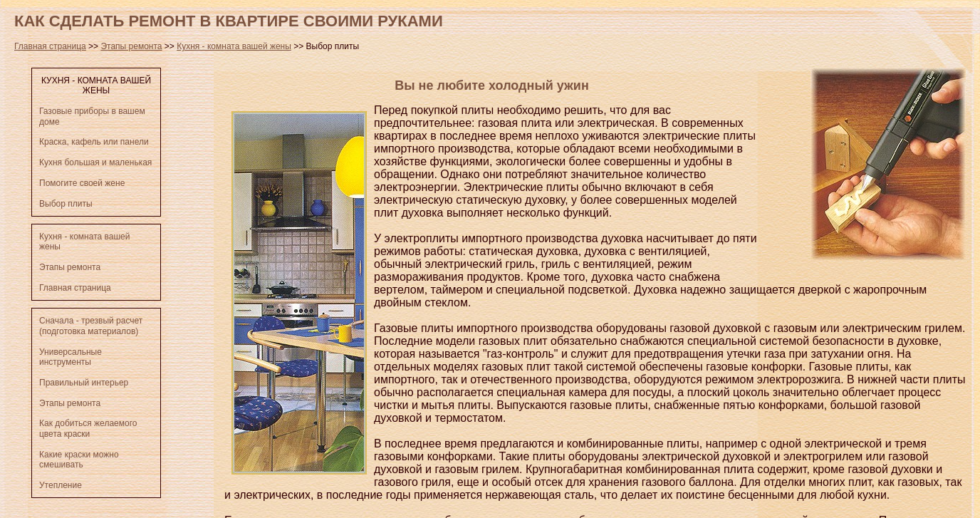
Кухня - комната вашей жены (234, 46)
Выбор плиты (66, 204)
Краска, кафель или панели (94, 142)
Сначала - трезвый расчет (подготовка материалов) (91, 326)
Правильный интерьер (84, 383)
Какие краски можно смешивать (79, 460)
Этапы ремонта (131, 46)
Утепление (61, 485)
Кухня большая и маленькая (95, 162)
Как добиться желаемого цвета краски (88, 428)
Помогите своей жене (82, 183)
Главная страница (50, 46)
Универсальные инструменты (71, 357)
